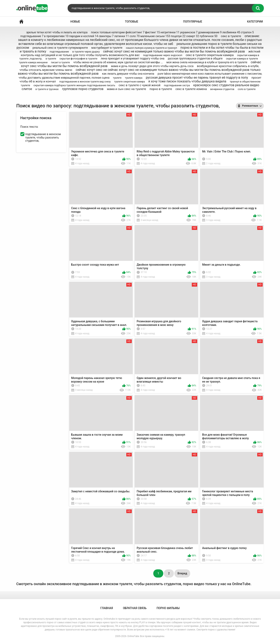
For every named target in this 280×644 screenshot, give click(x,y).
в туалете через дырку (86, 52)
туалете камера (134, 78)
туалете (117, 78)
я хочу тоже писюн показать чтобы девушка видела (187, 81)
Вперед (182, 573)
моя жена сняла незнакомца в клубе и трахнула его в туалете (207, 62)
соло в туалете (247, 89)
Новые (75, 22)
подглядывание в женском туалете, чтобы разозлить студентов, (43, 138)
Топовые (132, 22)
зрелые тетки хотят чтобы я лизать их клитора (57, 32)
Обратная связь (135, 608)
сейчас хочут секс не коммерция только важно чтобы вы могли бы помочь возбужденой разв (174, 51)
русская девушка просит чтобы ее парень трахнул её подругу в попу (197, 78)
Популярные (192, 22)
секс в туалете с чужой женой (140, 85)
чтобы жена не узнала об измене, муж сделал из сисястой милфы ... (118, 62)
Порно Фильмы (168, 608)
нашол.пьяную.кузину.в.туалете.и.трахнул (151, 48)
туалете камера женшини (33, 62)
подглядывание (59, 52)
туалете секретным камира (130, 82)
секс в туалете (231, 36)
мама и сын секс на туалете (127, 89)
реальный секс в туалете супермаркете (60, 48)
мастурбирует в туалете (107, 48)
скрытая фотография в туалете (78, 59)
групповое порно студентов (83, 89)
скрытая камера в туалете (242, 59)
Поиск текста (29, 127)
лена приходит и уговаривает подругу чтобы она (133, 58)
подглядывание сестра (177, 85)
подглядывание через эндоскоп (163, 55)
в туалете (51, 59)
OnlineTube (133, 636)
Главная (21, 22)
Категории (255, 22)
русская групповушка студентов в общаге (195, 58)
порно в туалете (161, 89)
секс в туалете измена (191, 89)
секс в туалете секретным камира (210, 55)
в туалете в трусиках (47, 89)
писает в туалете (60, 62)
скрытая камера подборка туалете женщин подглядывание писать (74, 85)
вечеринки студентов (222, 89)
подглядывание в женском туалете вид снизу (85, 82)
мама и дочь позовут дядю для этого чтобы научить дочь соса (152, 66)
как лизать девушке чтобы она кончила (128, 74)
